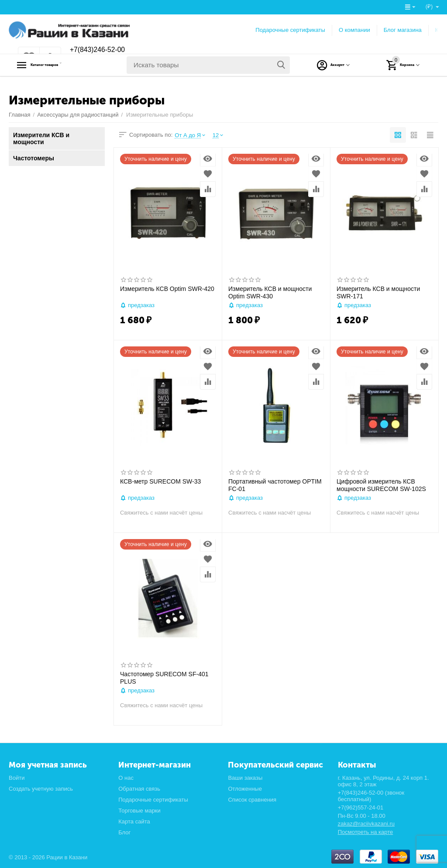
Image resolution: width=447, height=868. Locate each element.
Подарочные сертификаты (290, 30)
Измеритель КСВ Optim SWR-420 (167, 289)
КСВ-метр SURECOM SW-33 (160, 481)
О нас (126, 778)
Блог (124, 832)
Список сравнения (252, 800)
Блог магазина (403, 30)
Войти (17, 778)
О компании (354, 30)
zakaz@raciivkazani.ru (366, 824)
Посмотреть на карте (366, 832)
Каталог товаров (64, 65)
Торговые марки (139, 811)
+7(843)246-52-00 (101, 50)
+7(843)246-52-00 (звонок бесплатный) (371, 796)
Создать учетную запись (41, 789)
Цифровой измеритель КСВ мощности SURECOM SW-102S (381, 485)
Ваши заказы (245, 778)
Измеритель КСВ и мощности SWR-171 (378, 292)
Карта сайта (134, 821)
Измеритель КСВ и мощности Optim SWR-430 (270, 292)
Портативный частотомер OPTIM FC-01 (275, 485)
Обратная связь (139, 789)
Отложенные (245, 789)
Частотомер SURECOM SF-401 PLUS (164, 678)
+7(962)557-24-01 (361, 807)
